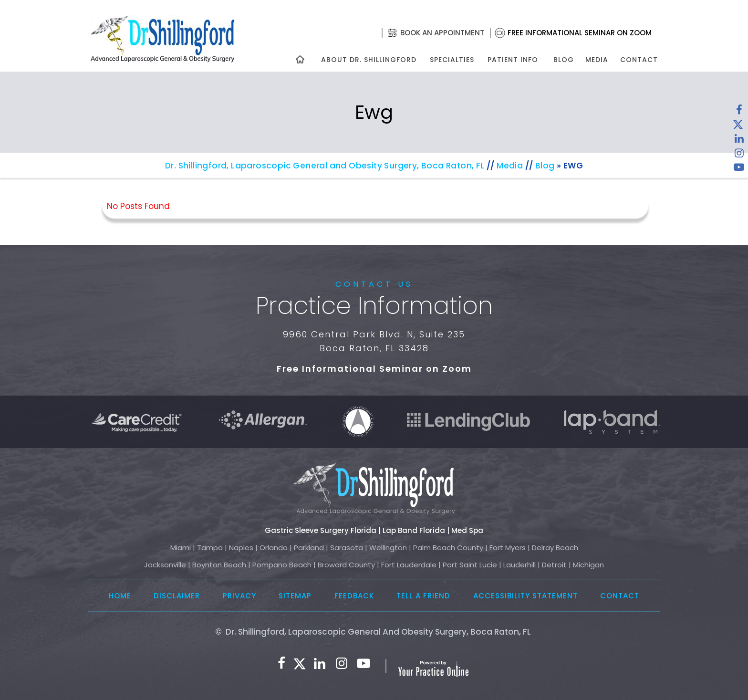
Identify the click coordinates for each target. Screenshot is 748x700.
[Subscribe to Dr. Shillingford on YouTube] (739, 169)
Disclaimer (177, 596)
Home (120, 596)
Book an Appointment (442, 33)
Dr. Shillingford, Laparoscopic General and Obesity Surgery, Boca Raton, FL (325, 166)
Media (597, 60)
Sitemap (295, 596)
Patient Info (513, 60)
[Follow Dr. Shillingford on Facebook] (739, 112)
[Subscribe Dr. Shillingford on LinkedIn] (739, 141)
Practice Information (374, 306)
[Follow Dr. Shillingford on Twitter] (738, 126)
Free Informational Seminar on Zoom (580, 33)
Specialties (452, 60)
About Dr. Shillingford (369, 60)
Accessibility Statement (525, 596)
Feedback (354, 596)
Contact (639, 60)
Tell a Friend (423, 596)
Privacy (239, 596)
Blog (564, 60)
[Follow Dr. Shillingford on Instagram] (739, 155)
